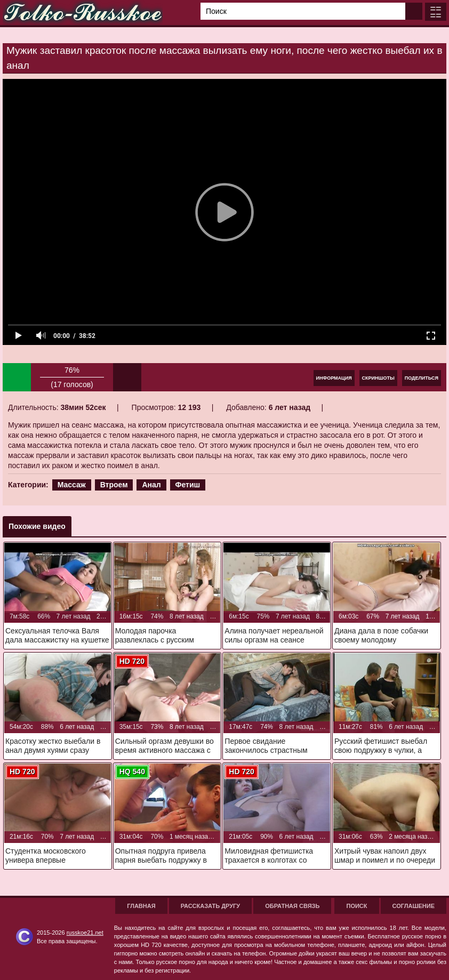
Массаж (72, 485)
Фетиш (188, 485)
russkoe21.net (85, 933)
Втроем (114, 485)
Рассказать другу (211, 906)
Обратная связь (292, 906)
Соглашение (414, 906)
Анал (151, 485)
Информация (334, 378)
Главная (141, 906)
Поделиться (422, 378)
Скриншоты (378, 378)
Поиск (356, 906)
